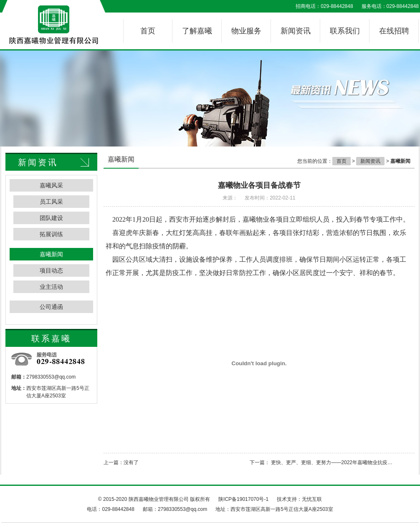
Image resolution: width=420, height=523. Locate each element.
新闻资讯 (296, 31)
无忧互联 (312, 499)
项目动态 (51, 270)
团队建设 (51, 218)
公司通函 (51, 307)
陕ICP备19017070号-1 (243, 499)
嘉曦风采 (51, 185)
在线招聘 (394, 31)
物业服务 (246, 31)
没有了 (131, 462)
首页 (148, 31)
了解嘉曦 (197, 31)
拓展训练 (51, 234)
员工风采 (51, 202)
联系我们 (345, 31)
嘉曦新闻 (51, 254)
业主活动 (51, 287)
